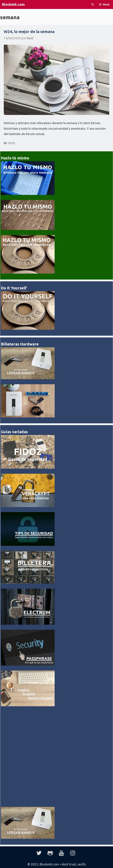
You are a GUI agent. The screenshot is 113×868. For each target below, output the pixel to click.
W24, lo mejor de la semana (29, 31)
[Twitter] (39, 853)
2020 (11, 143)
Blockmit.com (13, 4)
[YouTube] (61, 853)
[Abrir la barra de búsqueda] (93, 4)
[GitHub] (50, 853)
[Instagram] (73, 853)
